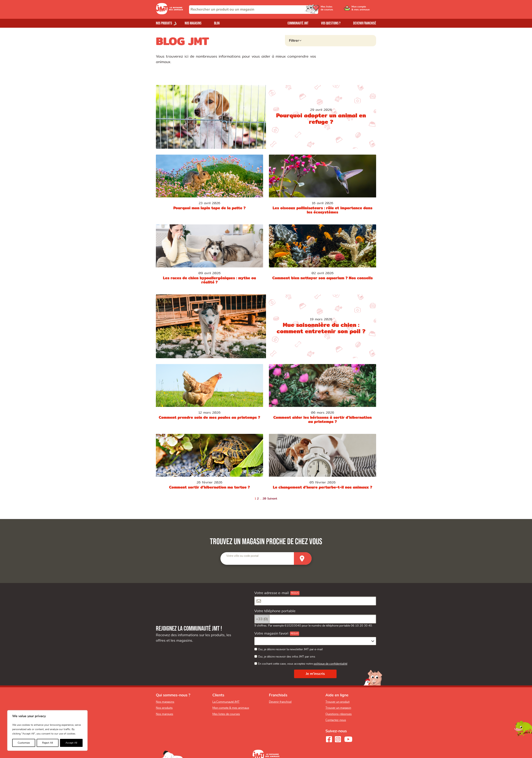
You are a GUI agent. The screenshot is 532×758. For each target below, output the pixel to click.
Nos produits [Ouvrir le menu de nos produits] (164, 23)
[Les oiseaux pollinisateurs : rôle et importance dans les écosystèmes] (323, 187)
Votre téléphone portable (275, 611)
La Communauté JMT (226, 702)
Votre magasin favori (271, 633)
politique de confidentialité (330, 664)
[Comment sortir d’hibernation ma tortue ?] (209, 464)
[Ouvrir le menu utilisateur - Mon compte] (364, 9)
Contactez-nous (336, 720)
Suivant (272, 498)
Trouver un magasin (338, 708)
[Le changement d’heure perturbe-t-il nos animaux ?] (323, 464)
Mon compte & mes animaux (231, 708)
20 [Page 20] (264, 498)
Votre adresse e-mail (272, 593)
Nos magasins (193, 23)
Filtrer (294, 41)
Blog (217, 23)
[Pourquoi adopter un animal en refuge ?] (266, 117)
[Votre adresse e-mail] (315, 601)
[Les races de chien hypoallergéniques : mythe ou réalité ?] (209, 256)
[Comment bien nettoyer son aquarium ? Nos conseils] (323, 256)
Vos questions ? (331, 23)
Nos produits (164, 708)
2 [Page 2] (258, 498)
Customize (24, 743)
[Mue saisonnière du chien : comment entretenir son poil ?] (266, 326)
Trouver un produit (337, 702)
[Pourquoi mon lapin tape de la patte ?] (209, 187)
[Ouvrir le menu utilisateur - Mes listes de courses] (336, 9)
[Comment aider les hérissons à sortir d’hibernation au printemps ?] (323, 396)
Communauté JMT (298, 23)
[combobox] (254, 10)
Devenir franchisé (365, 23)
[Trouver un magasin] (303, 558)
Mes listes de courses (226, 714)
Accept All (71, 743)
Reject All (47, 743)
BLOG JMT (182, 41)
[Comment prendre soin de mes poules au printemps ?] (209, 396)
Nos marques (165, 714)
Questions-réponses (339, 714)
